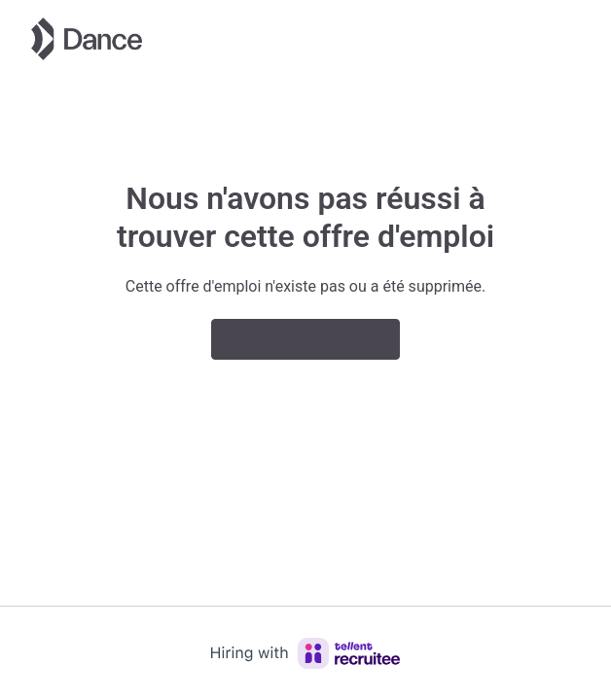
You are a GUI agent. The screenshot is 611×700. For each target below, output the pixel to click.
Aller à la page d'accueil (305, 339)
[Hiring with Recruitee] (305, 653)
